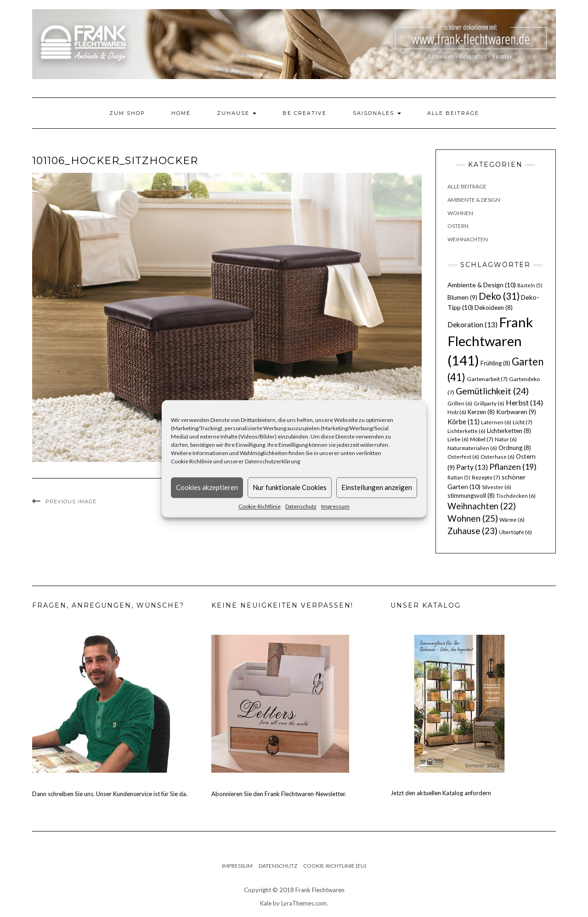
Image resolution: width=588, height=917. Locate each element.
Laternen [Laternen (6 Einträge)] (496, 422)
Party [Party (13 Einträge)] (472, 467)
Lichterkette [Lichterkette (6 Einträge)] (466, 431)
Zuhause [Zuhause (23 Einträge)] (472, 531)
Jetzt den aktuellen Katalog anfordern (441, 793)
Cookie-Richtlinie (260, 506)
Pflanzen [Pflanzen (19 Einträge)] (513, 467)
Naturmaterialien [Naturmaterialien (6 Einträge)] (472, 448)
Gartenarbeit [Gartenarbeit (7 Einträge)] (487, 379)
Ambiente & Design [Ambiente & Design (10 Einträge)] (482, 285)
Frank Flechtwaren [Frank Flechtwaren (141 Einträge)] (490, 341)
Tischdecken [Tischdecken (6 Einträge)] (516, 496)
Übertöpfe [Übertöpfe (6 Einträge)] (515, 532)
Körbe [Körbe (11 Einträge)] (464, 421)
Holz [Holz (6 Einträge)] (457, 412)
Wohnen (460, 213)
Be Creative (305, 113)
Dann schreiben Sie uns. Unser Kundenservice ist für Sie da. (110, 794)
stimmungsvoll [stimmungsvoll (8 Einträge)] (471, 496)
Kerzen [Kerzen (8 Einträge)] (481, 412)
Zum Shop (127, 113)
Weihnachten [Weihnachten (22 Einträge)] (482, 506)
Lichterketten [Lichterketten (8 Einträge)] (509, 431)
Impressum (335, 506)
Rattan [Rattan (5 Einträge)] (459, 477)
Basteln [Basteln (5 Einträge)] (530, 285)
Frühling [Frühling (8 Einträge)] (495, 363)
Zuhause (237, 113)
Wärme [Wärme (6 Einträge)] (512, 520)
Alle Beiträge (453, 113)
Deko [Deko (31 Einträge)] (499, 296)
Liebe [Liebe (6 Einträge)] (458, 439)
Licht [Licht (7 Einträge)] (523, 422)
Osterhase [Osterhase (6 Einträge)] (498, 457)
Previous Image (71, 501)
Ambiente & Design (474, 200)
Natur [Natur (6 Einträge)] (506, 439)
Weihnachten (468, 239)
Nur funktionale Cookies (290, 487)
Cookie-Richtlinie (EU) (335, 866)
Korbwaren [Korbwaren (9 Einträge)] (516, 412)
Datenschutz (301, 506)
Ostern (458, 226)
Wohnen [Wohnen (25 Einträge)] (473, 518)
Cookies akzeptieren (207, 487)
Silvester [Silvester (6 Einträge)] (497, 487)
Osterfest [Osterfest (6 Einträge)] (463, 457)
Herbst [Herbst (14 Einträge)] (524, 402)
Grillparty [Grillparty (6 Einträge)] (489, 403)
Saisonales (377, 113)
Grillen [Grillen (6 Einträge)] (460, 403)
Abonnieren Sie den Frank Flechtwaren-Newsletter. (279, 794)
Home (181, 113)
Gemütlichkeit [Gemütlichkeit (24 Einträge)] (492, 391)
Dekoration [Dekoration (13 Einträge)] (472, 325)
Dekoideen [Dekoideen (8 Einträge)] (494, 308)
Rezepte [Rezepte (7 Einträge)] (486, 477)
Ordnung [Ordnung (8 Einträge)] (515, 448)
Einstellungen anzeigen (377, 487)
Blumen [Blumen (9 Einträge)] (462, 297)
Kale (266, 903)
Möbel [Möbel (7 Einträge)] (482, 439)
